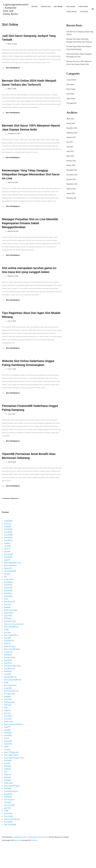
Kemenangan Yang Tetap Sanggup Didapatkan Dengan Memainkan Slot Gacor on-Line (30, 179)
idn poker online (10, 681)
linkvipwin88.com (10, 700)
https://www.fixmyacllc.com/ (14, 647)
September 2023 (72, 133)
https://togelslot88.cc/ (11, 658)
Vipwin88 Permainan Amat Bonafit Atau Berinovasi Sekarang (29, 479)
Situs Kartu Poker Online (13, 689)
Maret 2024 (70, 119)
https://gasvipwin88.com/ (13, 703)
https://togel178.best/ (11, 778)
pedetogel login (9, 725)
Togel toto (8, 798)
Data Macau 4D (9, 625)
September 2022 (72, 184)
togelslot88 (8, 767)
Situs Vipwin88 (9, 828)
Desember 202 (71, 198)
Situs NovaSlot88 (10, 848)
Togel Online (70, 7)
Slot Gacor (8, 547)
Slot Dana (7, 656)
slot (5, 600)
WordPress (34, 863)
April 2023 (70, 151)
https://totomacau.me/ (11, 714)
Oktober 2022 (71, 179)
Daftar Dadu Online (11, 633)
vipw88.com (8, 675)
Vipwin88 (7, 550)
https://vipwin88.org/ (11, 650)
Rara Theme (18, 863)
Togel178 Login (10, 670)
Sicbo (6, 622)
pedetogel (7, 630)
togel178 (7, 572)
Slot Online (58, 7)
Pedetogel (7, 801)
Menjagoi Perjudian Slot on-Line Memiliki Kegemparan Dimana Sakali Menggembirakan (31, 230)
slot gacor (7, 773)
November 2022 (72, 175)
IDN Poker (8, 642)
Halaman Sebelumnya (10, 522)
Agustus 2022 (71, 189)
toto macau (8, 742)
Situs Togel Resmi (10, 709)
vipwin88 (7, 661)
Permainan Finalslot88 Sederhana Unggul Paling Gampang (29, 429)
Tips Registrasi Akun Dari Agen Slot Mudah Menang (30, 329)
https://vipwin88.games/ (12, 672)
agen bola (7, 831)
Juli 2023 (70, 142)
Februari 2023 (71, 161)
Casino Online (71, 12)
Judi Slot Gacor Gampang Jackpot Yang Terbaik (29, 38)
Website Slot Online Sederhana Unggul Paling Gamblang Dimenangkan (26, 381)
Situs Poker (8, 739)
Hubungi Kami (46, 7)
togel (6, 731)
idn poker (7, 575)
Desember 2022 (72, 170)
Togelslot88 (8, 544)
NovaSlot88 (8, 555)
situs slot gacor (9, 823)
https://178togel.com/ (11, 775)
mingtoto (7, 566)
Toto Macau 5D (9, 692)
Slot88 (6, 653)
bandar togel (8, 745)
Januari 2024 (71, 123)
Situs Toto (8, 736)
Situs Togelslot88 (10, 594)
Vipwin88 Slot (9, 664)
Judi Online (84, 12)
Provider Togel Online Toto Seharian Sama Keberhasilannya (79, 48)
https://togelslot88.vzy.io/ (13, 586)
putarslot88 (8, 764)
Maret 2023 (70, 156)
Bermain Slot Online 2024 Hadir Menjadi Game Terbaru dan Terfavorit (31, 85)
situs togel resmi (10, 717)
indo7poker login (10, 644)
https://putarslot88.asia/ (12, 842)
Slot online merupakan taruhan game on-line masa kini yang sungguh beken (31, 281)
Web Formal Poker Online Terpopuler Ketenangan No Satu (79, 55)
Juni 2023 (70, 147)
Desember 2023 (72, 128)
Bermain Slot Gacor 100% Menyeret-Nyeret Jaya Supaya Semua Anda (31, 131)
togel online (8, 722)
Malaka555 (8, 591)
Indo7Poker (8, 616)
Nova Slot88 (8, 558)
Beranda (35, 7)
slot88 (6, 706)
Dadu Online (8, 619)
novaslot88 (8, 711)
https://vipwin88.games (12, 809)
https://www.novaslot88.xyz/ (14, 748)
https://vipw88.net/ (10, 589)
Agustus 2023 (71, 137)
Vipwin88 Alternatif (11, 814)
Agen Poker (8, 639)
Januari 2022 (71, 193)
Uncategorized (71, 103)
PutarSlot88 (8, 552)
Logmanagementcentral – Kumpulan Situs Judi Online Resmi (30, 860)
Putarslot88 (8, 817)
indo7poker (8, 678)
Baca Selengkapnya (13, 69)
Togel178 (7, 667)
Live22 (7, 761)
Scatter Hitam (9, 603)
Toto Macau (8, 564)
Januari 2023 (71, 165)
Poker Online (83, 7)
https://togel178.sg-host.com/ (14, 781)
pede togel (8, 628)
